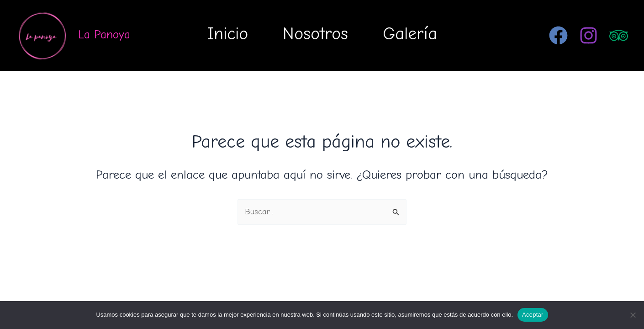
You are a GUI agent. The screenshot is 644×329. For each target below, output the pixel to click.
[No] (633, 315)
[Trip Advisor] (619, 35)
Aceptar (533, 315)
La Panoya (104, 35)
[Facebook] (558, 35)
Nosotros (315, 34)
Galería (410, 34)
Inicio (228, 34)
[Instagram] (589, 35)
